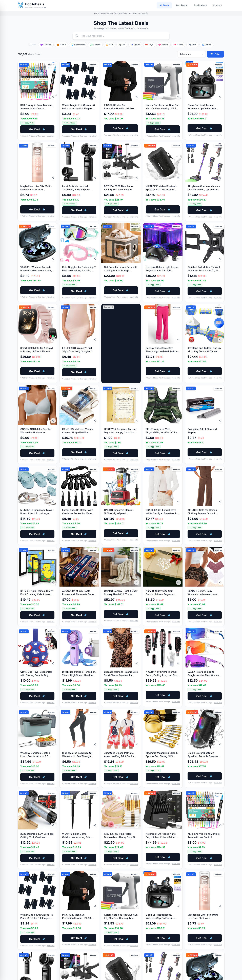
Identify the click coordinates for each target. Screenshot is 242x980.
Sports (135, 45)
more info (144, 13)
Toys (149, 45)
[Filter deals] (216, 54)
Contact (217, 5)
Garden (95, 45)
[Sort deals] (191, 54)
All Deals (164, 5)
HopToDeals (35, 4)
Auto (192, 45)
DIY (122, 45)
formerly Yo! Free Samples (35, 7)
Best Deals (182, 5)
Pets (110, 45)
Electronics (78, 45)
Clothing (46, 45)
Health (178, 45)
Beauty (163, 45)
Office (206, 45)
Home (61, 45)
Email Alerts (200, 5)
